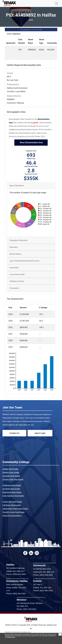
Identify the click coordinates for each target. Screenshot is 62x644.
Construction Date (17, 274)
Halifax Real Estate (10, 469)
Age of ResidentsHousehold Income (25, 261)
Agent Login (40, 433)
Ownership (14, 268)
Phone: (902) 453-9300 (16, 574)
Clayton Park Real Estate (13, 479)
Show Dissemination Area (31, 142)
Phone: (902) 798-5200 (26, 609)
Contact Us (14, 433)
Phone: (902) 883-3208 (43, 591)
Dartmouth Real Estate (12, 492)
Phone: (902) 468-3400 (43, 575)
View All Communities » (12, 516)
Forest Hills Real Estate (12, 502)
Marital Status (15, 254)
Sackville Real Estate (11, 476)
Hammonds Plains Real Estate (15, 509)
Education (14, 247)
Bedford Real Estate (11, 472)
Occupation (14, 288)
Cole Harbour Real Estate (13, 496)
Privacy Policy (11, 637)
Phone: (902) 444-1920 (16, 593)
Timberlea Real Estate (12, 485)
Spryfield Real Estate (11, 489)
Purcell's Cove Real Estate (14, 512)
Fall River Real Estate (12, 505)
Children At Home (17, 281)
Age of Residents (17, 186)
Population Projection (19, 240)
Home (31, 20)
